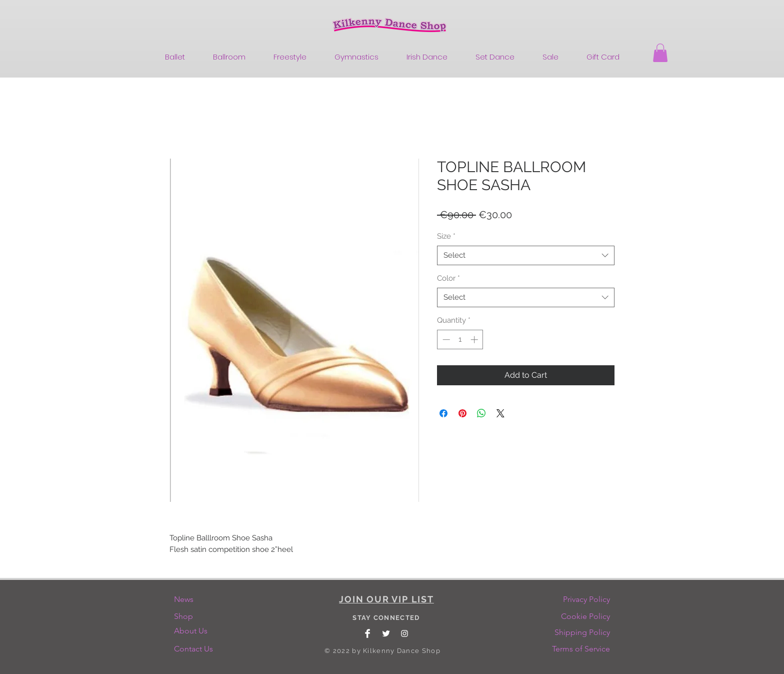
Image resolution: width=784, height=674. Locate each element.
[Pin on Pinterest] (462, 413)
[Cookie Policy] (585, 616)
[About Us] (194, 631)
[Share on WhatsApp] (481, 413)
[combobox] (526, 255)
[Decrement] (445, 340)
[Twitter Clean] (386, 633)
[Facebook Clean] (367, 633)
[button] (660, 53)
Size (446, 236)
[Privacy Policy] (586, 599)
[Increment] (475, 340)
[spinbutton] (460, 340)
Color (448, 278)
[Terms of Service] (581, 649)
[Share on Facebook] (443, 413)
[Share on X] (500, 413)
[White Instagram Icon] (404, 633)
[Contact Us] (195, 649)
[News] (195, 599)
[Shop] (195, 616)
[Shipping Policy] (582, 632)
